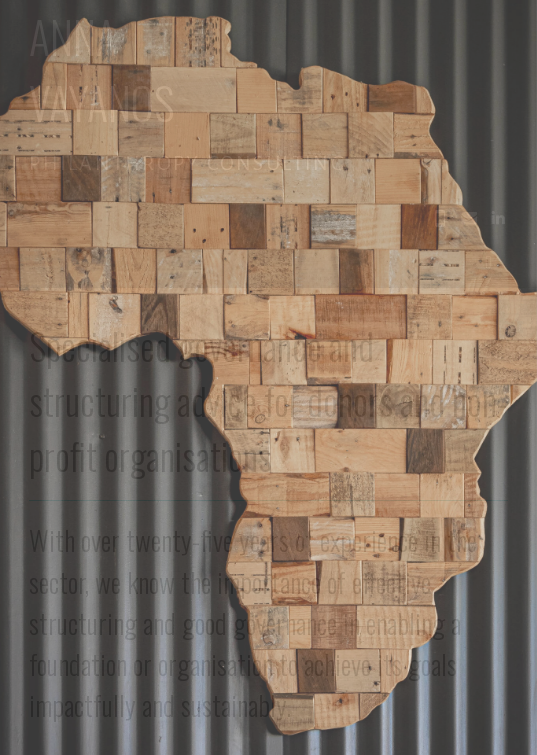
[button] (440, 218)
